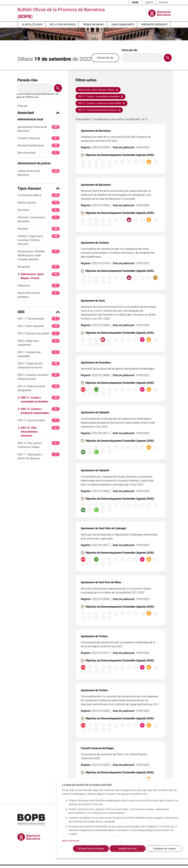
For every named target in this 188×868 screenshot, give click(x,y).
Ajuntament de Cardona (95, 243)
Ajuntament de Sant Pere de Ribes (101, 582)
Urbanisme (39, 286)
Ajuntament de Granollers (96, 363)
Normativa (39, 210)
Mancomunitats (39, 153)
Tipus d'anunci (39, 188)
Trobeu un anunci (94, 25)
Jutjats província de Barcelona (39, 173)
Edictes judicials (39, 203)
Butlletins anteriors (63, 25)
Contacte (163, 2)
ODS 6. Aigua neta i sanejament (39, 343)
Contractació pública (39, 195)
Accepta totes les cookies (91, 849)
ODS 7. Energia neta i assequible (39, 354)
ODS (39, 312)
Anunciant (39, 113)
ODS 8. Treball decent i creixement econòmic (39, 365)
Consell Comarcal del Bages (97, 748)
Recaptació (39, 267)
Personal (39, 229)
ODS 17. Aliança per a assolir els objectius (39, 456)
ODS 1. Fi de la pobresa (39, 319)
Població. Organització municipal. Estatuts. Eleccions (39, 240)
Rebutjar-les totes (128, 849)
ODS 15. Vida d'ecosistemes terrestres (40, 432)
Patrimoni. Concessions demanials (39, 219)
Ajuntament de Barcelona (96, 131)
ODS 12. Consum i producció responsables (40, 411)
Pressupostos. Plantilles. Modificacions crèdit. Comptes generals (39, 255)
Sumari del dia (105, 58)
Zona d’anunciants (123, 25)
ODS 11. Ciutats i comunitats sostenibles (40, 399)
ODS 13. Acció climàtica (39, 420)
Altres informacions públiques (39, 295)
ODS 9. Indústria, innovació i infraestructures (39, 377)
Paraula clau (27, 80)
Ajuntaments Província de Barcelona (39, 129)
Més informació (71, 841)
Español (149, 2)
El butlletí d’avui (32, 25)
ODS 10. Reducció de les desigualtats (39, 388)
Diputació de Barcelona (39, 145)
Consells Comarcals (39, 138)
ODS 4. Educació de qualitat (39, 333)
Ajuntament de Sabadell (95, 412)
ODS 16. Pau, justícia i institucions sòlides (39, 445)
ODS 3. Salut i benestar (39, 326)
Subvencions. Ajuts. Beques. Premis (40, 276)
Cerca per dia (129, 50)
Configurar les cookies (164, 849)
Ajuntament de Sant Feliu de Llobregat (103, 528)
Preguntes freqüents (154, 25)
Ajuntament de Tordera (94, 636)
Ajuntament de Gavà (93, 301)
